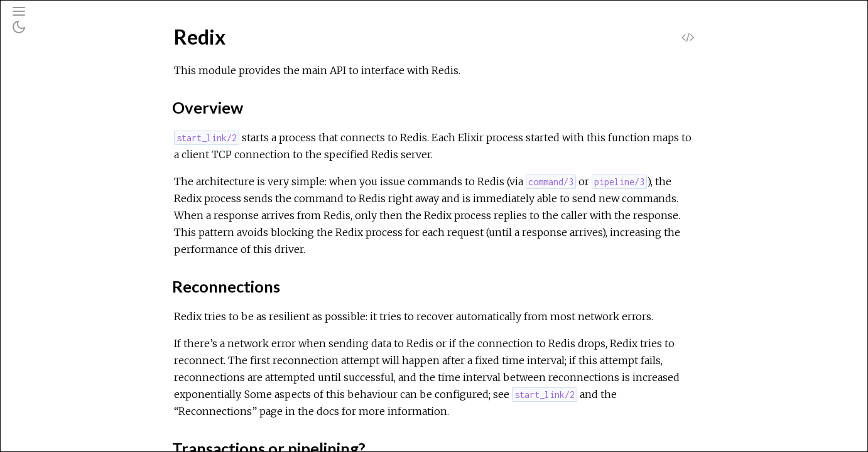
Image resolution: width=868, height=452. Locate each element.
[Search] (87, 64)
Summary (68, 201)
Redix (43, 166)
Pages (45, 96)
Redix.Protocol (63, 250)
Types (60, 214)
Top (55, 187)
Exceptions (58, 130)
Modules (52, 113)
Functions (68, 228)
